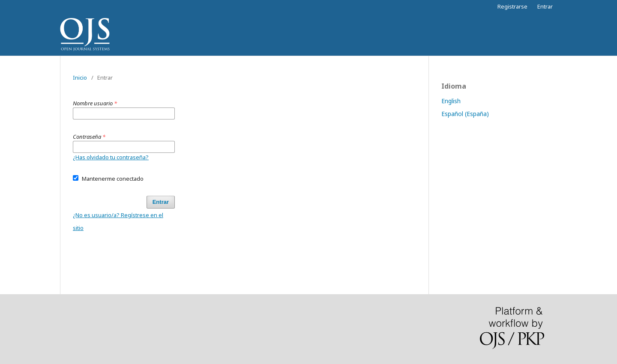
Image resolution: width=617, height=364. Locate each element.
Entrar (545, 6)
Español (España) (465, 114)
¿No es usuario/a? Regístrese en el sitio (118, 221)
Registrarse (512, 6)
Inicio (80, 78)
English (451, 101)
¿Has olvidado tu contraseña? (111, 157)
